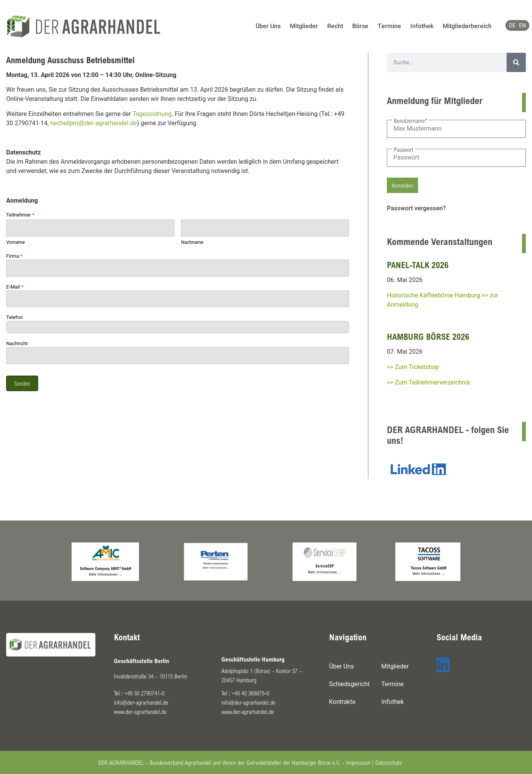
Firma (14, 256)
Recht (335, 26)
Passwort (404, 149)
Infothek (422, 26)
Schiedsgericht (350, 684)
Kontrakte (342, 702)
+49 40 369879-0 (250, 693)
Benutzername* (411, 121)
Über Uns (268, 26)
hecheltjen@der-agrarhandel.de (93, 123)
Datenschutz (388, 762)
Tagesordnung (152, 114)
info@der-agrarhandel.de (141, 702)
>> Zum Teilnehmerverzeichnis (428, 382)
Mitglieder (304, 26)
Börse (360, 26)
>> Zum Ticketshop (413, 367)
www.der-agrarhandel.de (140, 712)
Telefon (14, 317)
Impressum (358, 762)
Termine (389, 26)
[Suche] (516, 62)
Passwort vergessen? (416, 208)
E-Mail (15, 287)
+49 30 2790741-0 (144, 693)
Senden (22, 383)
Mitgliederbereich (467, 26)
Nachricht (17, 344)
